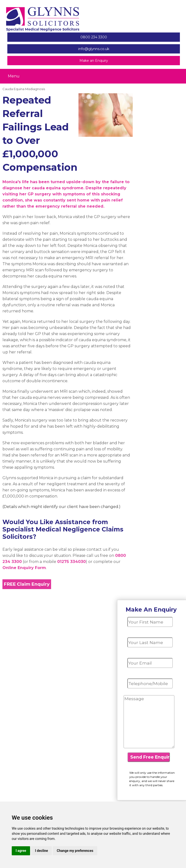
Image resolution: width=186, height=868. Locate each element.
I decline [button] (41, 851)
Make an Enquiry (94, 61)
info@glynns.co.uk (94, 49)
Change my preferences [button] (75, 851)
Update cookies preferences (157, 89)
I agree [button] (21, 851)
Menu (14, 76)
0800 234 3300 (94, 37)
